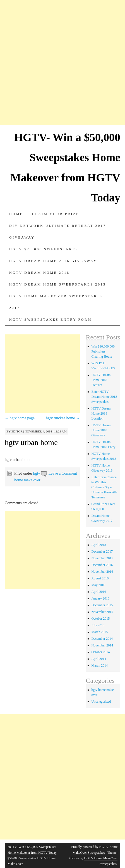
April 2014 (99, 659)
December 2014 (102, 639)
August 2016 (100, 578)
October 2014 (101, 652)
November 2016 (102, 572)
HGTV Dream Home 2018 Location (101, 413)
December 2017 (102, 551)
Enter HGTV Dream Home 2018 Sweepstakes (104, 397)
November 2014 (102, 645)
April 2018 (99, 545)
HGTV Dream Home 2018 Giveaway (101, 430)
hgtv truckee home (63, 418)
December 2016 (102, 565)
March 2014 (100, 665)
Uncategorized (101, 701)
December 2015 (102, 605)
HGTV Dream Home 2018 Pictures (101, 380)
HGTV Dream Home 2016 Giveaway (53, 261)
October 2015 (101, 619)
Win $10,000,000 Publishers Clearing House (103, 351)
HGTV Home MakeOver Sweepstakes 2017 (56, 302)
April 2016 (99, 592)
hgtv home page (20, 418)
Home (16, 214)
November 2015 (102, 612)
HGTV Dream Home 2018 (39, 273)
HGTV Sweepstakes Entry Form (51, 320)
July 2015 (98, 625)
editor (17, 431)
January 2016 (100, 598)
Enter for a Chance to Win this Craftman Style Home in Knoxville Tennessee (104, 487)
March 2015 (100, 632)
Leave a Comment (63, 473)
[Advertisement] (62, 63)
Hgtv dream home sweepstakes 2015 (58, 284)
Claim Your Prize (56, 214)
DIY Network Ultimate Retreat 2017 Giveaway (58, 232)
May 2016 (98, 585)
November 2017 (102, 558)
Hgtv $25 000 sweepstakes (44, 249)
